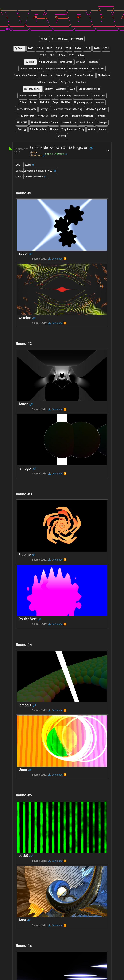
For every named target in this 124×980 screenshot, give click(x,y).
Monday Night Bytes (96, 109)
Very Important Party (73, 129)
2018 (78, 49)
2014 (40, 49)
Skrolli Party (86, 123)
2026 (81, 55)
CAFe (73, 89)
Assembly (61, 89)
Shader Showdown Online (44, 123)
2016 (59, 49)
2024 (62, 55)
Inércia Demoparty (26, 109)
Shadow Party (69, 123)
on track (62, 136)
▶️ (65, 259)
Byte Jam (81, 62)
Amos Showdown (48, 62)
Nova (54, 116)
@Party (49, 89)
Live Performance (78, 69)
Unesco (54, 129)
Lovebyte (45, 109)
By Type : (30, 62)
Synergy (22, 129)
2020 (97, 49)
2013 (31, 49)
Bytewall (94, 62)
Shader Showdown (85, 75)
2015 (50, 49)
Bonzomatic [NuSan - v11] (40, 171)
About (44, 39)
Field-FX (45, 102)
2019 (87, 49)
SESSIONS (22, 123)
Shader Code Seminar (25, 75)
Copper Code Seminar (31, 69)
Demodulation (82, 96)
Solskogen (102, 123)
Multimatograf (26, 116)
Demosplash (99, 96)
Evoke (33, 102)
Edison (23, 102)
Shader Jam (46, 75)
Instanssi (100, 102)
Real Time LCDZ (59, 39)
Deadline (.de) (63, 96)
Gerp (55, 102)
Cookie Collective (28, 96)
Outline (64, 116)
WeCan (91, 129)
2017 (68, 49)
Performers (77, 39)
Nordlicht (43, 116)
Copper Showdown (56, 69)
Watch (29, 165)
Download (55, 259)
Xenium (102, 129)
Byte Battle (66, 62)
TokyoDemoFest (38, 129)
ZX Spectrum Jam (47, 82)
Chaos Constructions (89, 89)
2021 (106, 49)
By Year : (19, 49)
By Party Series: (33, 89)
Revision (101, 116)
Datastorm (46, 96)
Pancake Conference (83, 116)
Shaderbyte (104, 75)
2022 (43, 55)
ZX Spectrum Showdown (73, 82)
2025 (71, 55)
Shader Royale (64, 75)
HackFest (66, 102)
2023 (53, 55)
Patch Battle (98, 69)
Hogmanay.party (83, 102)
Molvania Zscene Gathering (68, 109)
